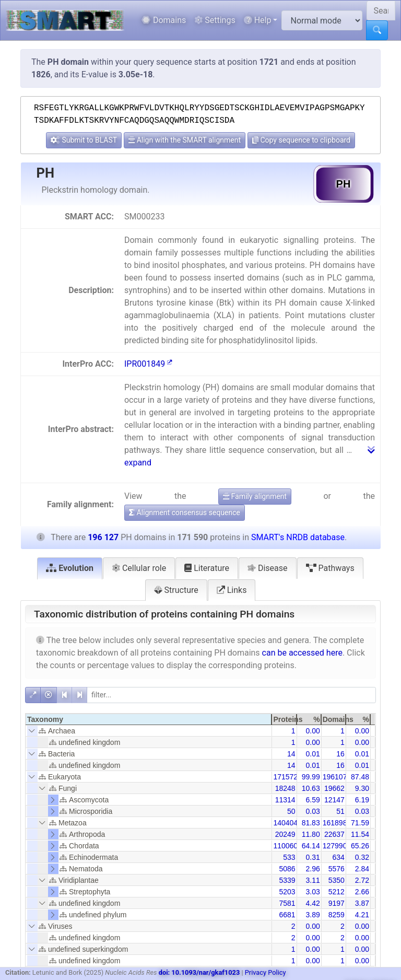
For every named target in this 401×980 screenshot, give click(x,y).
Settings (215, 20)
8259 (337, 915)
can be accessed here (302, 653)
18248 (285, 788)
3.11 (312, 880)
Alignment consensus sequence (185, 512)
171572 (285, 777)
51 (340, 811)
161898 (335, 823)
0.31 (312, 857)
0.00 (312, 731)
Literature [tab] (207, 568)
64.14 (311, 846)
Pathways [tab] (330, 568)
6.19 (362, 800)
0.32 (362, 857)
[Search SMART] (381, 10)
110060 (285, 846)
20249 (285, 834)
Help (258, 20)
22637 (334, 834)
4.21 (362, 915)
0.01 (312, 754)
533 (289, 857)
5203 (287, 892)
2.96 (312, 869)
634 (338, 857)
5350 (337, 880)
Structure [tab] (176, 590)
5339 (287, 880)
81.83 (311, 823)
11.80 (311, 834)
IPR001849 (148, 364)
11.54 (360, 834)
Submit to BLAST (84, 140)
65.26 (360, 846)
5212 (337, 892)
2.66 (362, 892)
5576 (337, 869)
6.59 (312, 800)
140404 (285, 823)
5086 (287, 869)
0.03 (312, 811)
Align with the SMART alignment (185, 140)
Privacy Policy (266, 972)
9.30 (362, 788)
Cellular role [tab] (139, 568)
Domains (164, 20)
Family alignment (255, 496)
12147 (334, 800)
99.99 (311, 777)
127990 (335, 846)
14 (291, 754)
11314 (285, 800)
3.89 (312, 915)
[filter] (231, 695)
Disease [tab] (268, 568)
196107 (335, 777)
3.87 (362, 903)
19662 (334, 788)
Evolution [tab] (70, 568)
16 (340, 754)
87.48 (360, 777)
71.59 (360, 823)
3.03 (312, 892)
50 (291, 811)
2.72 (362, 880)
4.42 (312, 903)
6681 (287, 915)
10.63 (311, 788)
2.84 (362, 869)
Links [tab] (232, 590)
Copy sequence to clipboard (301, 140)
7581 (287, 903)
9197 (337, 903)
